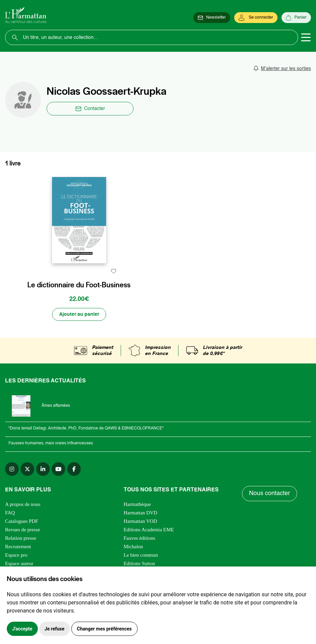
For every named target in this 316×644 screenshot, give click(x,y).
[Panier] (296, 18)
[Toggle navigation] (306, 38)
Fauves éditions (140, 538)
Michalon (133, 547)
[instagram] (12, 469)
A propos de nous (23, 504)
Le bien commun (141, 555)
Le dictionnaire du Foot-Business (79, 285)
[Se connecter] (256, 18)
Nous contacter (270, 493)
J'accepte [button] (22, 629)
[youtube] (58, 469)
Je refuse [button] (55, 629)
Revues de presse (22, 530)
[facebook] (74, 469)
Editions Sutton (139, 563)
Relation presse (21, 538)
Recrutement (18, 547)
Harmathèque (137, 504)
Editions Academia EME (149, 530)
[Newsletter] (212, 18)
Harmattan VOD (140, 521)
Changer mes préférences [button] (104, 629)
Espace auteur (19, 563)
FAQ (10, 513)
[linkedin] (43, 469)
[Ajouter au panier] (79, 314)
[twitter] (27, 469)
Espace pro (16, 555)
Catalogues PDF (22, 521)
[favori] (114, 271)
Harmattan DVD (141, 513)
